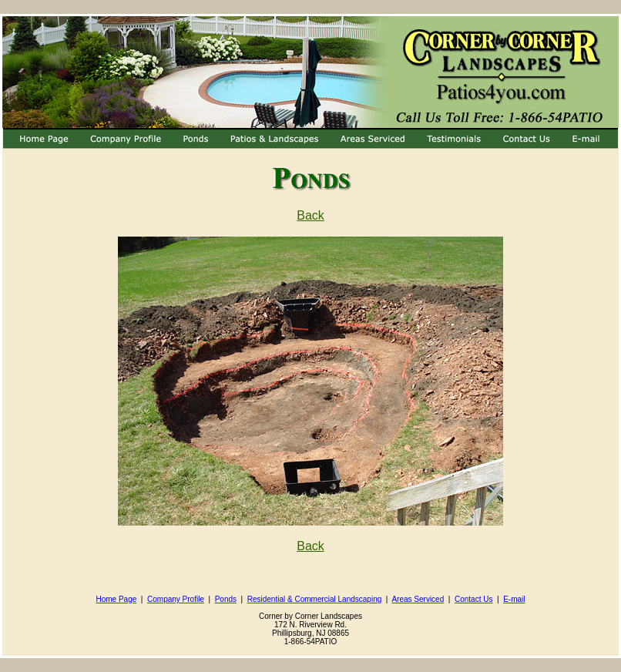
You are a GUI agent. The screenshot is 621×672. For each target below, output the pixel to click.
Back (310, 215)
